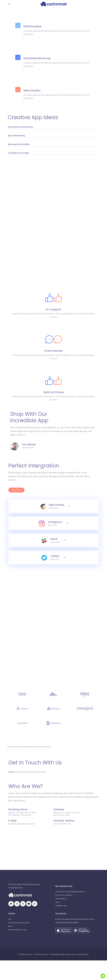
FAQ (10, 919)
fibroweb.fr (66, 954)
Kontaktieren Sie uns (17, 930)
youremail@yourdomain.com (21, 824)
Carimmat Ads (61, 906)
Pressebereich (61, 899)
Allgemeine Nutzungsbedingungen (70, 892)
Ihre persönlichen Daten (19, 923)
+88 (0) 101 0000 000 (62, 824)
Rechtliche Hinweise (64, 895)
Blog (10, 926)
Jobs (57, 902)
